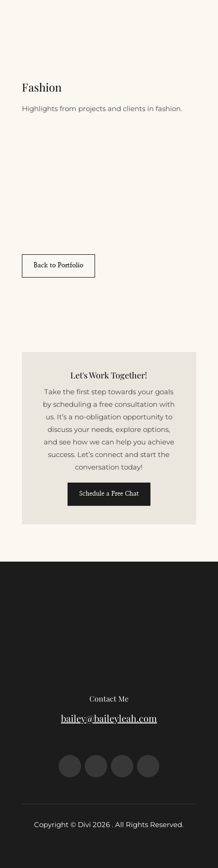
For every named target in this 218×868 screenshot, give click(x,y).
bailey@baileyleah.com (109, 718)
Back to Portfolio (58, 265)
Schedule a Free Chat (109, 494)
